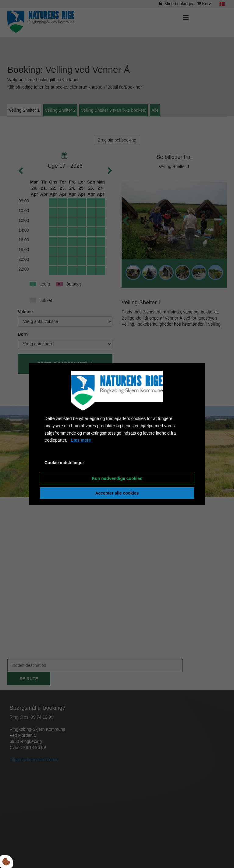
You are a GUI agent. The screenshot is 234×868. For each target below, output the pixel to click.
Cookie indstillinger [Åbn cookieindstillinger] (64, 463)
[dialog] (117, 434)
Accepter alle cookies (117, 493)
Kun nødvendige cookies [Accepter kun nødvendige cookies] (117, 478)
